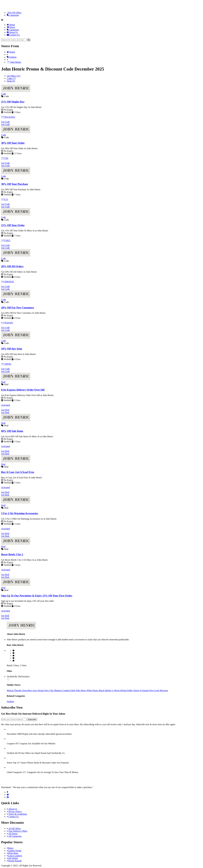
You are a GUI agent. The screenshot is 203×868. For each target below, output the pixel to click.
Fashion (12, 57)
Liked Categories (15, 772)
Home (11, 25)
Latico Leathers (14, 856)
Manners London (62, 690)
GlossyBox (27, 690)
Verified (10, 753)
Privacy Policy (14, 811)
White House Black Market (99, 690)
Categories (13, 15)
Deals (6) (11, 81)
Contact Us (13, 35)
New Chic (49, 690)
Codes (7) (11, 78)
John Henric (14, 62)
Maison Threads (14, 690)
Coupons (11, 744)
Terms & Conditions (17, 814)
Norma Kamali (14, 861)
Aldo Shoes (81, 690)
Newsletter (12, 734)
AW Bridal (12, 858)
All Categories (14, 836)
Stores (11, 27)
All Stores (12, 834)
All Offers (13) (14, 76)
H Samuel (145, 690)
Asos (35, 690)
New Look (155, 690)
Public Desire (134, 690)
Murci (10, 848)
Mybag (124, 690)
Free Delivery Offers (17, 831)
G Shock (116, 690)
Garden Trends (14, 851)
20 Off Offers (14, 829)
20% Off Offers (14, 13)
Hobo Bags (12, 853)
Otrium (41, 690)
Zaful (73, 690)
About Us (12, 32)
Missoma (164, 690)
